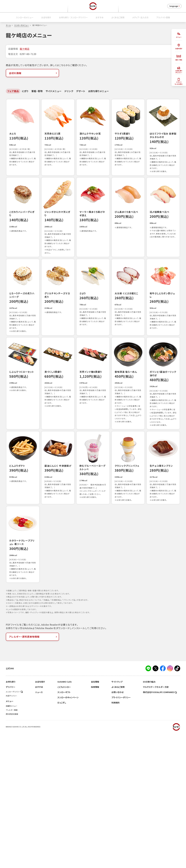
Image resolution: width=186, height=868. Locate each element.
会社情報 (95, 817)
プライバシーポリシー (121, 832)
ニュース (39, 827)
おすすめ (100, 17)
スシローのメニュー (25, 17)
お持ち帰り (11, 817)
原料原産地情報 (12, 849)
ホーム (8, 25)
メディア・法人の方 (140, 17)
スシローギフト (64, 827)
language (175, 6)
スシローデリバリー (14, 827)
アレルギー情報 (12, 845)
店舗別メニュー (12, 841)
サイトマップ (117, 817)
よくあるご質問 (118, 17)
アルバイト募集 (163, 17)
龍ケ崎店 (25, 49)
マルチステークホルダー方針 (156, 822)
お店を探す (46, 17)
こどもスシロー (64, 822)
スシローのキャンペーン (68, 832)
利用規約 (116, 838)
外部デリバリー (11, 831)
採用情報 (95, 822)
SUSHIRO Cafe (65, 817)
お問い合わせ (117, 827)
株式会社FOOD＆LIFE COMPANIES (160, 827)
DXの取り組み (149, 817)
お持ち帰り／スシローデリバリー (73, 17)
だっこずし (62, 838)
